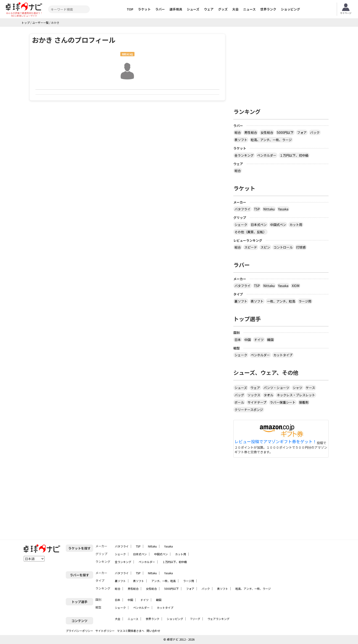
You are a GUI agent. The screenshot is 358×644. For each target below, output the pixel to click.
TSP (257, 209)
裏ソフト (241, 301)
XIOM (296, 286)
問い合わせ (153, 631)
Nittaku (269, 209)
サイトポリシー (105, 631)
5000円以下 (285, 132)
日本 (238, 340)
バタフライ (242, 209)
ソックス (254, 395)
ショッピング (290, 9)
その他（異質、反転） (250, 232)
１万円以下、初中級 (294, 155)
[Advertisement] (281, 66)
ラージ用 (305, 301)
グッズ (223, 9)
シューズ (193, 9)
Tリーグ (195, 619)
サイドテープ (257, 402)
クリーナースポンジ (249, 410)
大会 (235, 9)
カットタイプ (283, 355)
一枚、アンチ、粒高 (281, 301)
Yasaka (283, 209)
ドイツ (259, 340)
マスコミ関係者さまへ (131, 631)
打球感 (301, 247)
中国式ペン (278, 225)
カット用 (296, 225)
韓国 (270, 340)
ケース (310, 388)
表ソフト (241, 140)
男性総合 (251, 132)
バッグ (239, 395)
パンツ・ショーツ (276, 388)
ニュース (249, 9)
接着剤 (304, 402)
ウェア (209, 9)
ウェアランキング (218, 619)
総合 (238, 132)
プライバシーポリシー (79, 631)
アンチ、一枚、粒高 (164, 581)
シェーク (241, 225)
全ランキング (244, 155)
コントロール (283, 247)
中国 (247, 340)
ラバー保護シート (283, 402)
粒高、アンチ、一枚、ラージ (271, 140)
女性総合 (267, 132)
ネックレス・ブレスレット (296, 395)
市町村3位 (127, 54)
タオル (268, 395)
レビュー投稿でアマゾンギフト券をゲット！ (276, 442)
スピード (251, 247)
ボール (239, 402)
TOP (130, 9)
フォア (302, 132)
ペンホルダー (267, 155)
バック (315, 132)
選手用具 (176, 9)
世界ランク (268, 9)
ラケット (144, 9)
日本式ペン (259, 225)
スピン (265, 247)
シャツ (297, 388)
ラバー (160, 9)
